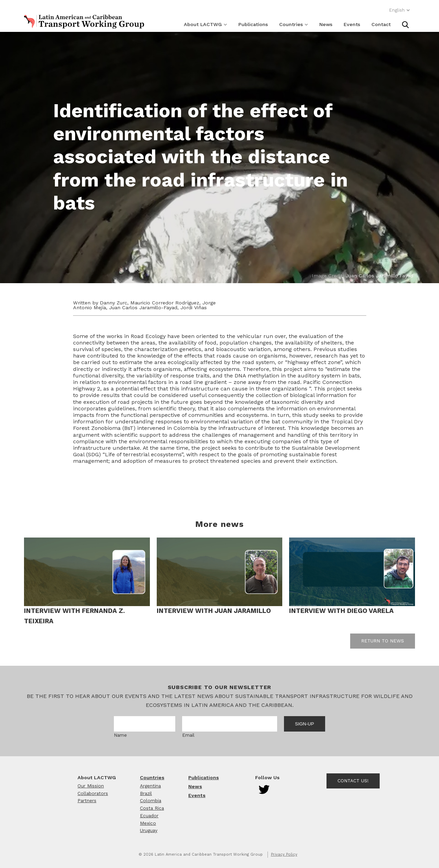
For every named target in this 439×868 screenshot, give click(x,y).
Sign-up (305, 724)
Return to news (383, 641)
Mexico (148, 823)
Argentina (150, 786)
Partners (87, 800)
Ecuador (149, 816)
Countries (294, 24)
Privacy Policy (284, 854)
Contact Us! (353, 781)
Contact (381, 24)
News (326, 24)
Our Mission (91, 786)
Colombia (151, 800)
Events (352, 24)
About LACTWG (205, 24)
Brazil (146, 793)
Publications (253, 24)
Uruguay (149, 830)
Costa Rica (152, 808)
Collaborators (93, 793)
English (400, 10)
